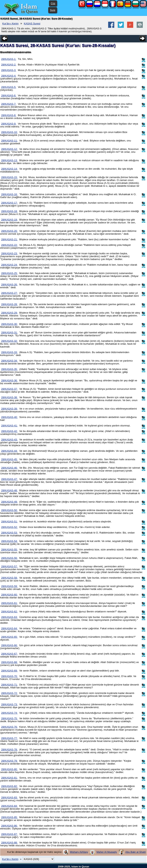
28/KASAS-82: (9, 786)
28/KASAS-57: (9, 566)
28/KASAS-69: (9, 671)
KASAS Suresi (32, 24)
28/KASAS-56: (9, 558)
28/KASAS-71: (9, 685)
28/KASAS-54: (9, 541)
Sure (53, 10)
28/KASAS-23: (9, 253)
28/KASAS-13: (9, 160)
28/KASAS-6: (9, 95)
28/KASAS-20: (9, 231)
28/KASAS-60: (9, 595)
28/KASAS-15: (9, 177)
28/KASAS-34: (9, 361)
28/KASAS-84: (9, 806)
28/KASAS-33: (9, 352)
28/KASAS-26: (9, 285)
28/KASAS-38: (9, 397)
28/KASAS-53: (9, 533)
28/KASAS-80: (9, 769)
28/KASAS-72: (9, 693)
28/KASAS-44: (9, 451)
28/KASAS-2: (9, 65)
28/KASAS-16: (9, 194)
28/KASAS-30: (9, 324)
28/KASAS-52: (9, 527)
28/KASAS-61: (9, 603)
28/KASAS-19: (9, 220)
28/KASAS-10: (9, 132)
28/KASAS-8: (9, 115)
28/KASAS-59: (9, 586)
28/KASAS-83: (9, 797)
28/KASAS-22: (9, 245)
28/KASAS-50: (9, 510)
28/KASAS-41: (9, 426)
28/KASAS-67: (9, 654)
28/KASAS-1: (9, 59)
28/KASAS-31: (9, 332)
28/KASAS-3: (9, 70)
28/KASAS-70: (9, 676)
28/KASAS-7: (9, 104)
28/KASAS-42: (9, 431)
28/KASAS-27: (9, 293)
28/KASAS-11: (9, 141)
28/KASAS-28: (9, 304)
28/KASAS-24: (9, 265)
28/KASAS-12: (9, 149)
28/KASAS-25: (9, 273)
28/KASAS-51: (9, 522)
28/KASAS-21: (9, 239)
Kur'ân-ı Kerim (10, 24)
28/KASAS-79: (9, 761)
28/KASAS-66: (9, 645)
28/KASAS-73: (9, 704)
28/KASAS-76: (9, 727)
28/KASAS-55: (9, 550)
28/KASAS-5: (9, 87)
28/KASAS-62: (9, 612)
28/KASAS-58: (9, 578)
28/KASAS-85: (9, 817)
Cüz (53, 3)
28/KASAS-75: (9, 718)
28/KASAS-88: (9, 843)
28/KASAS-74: (9, 713)
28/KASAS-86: (9, 826)
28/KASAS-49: (9, 502)
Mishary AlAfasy (79, 852)
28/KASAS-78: (9, 749)
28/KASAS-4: (9, 76)
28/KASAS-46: (9, 468)
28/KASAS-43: (9, 440)
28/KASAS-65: (9, 637)
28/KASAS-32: (9, 341)
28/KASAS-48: (9, 490)
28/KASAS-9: (9, 124)
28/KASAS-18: (9, 211)
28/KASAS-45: (9, 459)
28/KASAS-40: (9, 417)
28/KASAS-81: (9, 778)
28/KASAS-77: (9, 738)
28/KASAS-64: (9, 628)
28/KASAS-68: (9, 662)
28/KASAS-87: (9, 834)
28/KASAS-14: (9, 169)
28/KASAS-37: (9, 389)
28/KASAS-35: (9, 369)
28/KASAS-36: (9, 380)
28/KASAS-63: (9, 617)
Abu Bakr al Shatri (136, 852)
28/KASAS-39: (9, 409)
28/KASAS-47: (9, 479)
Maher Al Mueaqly (107, 852)
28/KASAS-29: (9, 313)
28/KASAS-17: (9, 203)
